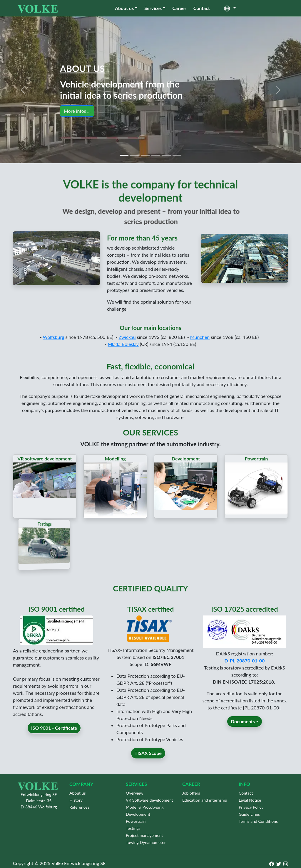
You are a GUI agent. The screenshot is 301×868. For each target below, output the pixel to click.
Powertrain (136, 821)
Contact (202, 8)
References (79, 807)
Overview (135, 793)
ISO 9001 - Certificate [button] (54, 737)
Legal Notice (250, 800)
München (200, 346)
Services (153, 8)
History (76, 800)
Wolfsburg (54, 346)
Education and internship (205, 800)
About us (124, 8)
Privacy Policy (251, 807)
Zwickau (127, 346)
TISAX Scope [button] (148, 762)
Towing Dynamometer (146, 842)
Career (179, 8)
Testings (133, 828)
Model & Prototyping (145, 807)
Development (138, 814)
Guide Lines (249, 814)
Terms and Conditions (258, 821)
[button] (23, 90)
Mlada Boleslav (123, 353)
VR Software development (149, 800)
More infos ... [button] (77, 111)
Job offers (191, 793)
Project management (144, 835)
